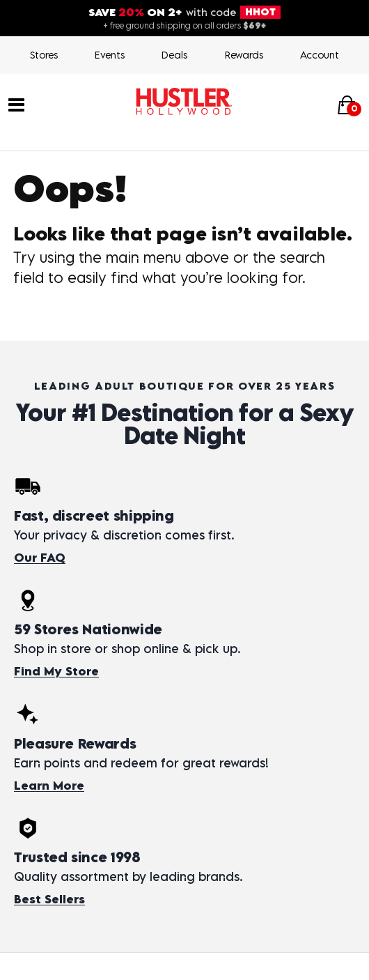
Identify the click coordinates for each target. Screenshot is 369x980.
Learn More (49, 786)
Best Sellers (49, 899)
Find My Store (56, 671)
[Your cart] (347, 105)
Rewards (244, 55)
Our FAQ (40, 558)
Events (110, 55)
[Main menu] (16, 104)
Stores (44, 55)
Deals (174, 55)
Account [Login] (320, 55)
